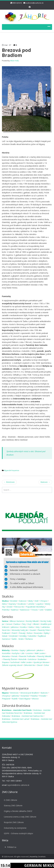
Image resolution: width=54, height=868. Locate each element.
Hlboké (36, 624)
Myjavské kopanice (12, 470)
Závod (40, 665)
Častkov (17, 624)
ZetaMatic (42, 857)
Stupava (6, 662)
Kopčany (12, 604)
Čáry (24, 624)
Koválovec (22, 604)
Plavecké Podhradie (27, 656)
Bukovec (45, 482)
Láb (23, 653)
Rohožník (23, 659)
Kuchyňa (16, 653)
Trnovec (35, 610)
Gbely (31, 601)
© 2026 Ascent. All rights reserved (15, 857)
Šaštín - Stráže (18, 639)
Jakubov (40, 650)
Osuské (33, 630)
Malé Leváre (40, 653)
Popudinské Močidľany (36, 607)
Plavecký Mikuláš (44, 656)
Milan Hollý (15, 61)
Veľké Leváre (27, 662)
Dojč (30, 624)
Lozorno (30, 653)
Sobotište (33, 636)
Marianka (6, 656)
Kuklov (32, 627)
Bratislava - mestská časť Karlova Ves (28, 716)
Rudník (15, 699)
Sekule (5, 636)
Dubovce (23, 601)
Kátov (5, 604)
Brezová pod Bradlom (30, 693)
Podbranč (6, 633)
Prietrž (15, 633)
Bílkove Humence (17, 621)
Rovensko (38, 633)
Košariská (25, 696)
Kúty (38, 627)
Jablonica (15, 627)
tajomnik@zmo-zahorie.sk (16, 785)
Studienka (42, 659)
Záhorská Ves (30, 665)
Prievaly (22, 633)
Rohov (30, 633)
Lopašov (40, 604)
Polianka (34, 696)
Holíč (37, 601)
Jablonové (31, 650)
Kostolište (6, 653)
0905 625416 (17, 3)
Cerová (9, 624)
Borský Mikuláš (33, 621)
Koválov (24, 627)
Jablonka (16, 696)
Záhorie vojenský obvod (12, 665)
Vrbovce (35, 699)
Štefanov (29, 639)
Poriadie (43, 696)
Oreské (10, 607)
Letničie (31, 604)
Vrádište (48, 610)
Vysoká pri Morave (41, 662)
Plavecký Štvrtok (10, 659)
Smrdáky (23, 636)
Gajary (23, 650)
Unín (42, 610)
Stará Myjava (25, 699)
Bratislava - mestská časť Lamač (16, 719)
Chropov (44, 601)
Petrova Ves (19, 607)
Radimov (15, 610)
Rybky (47, 633)
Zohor (46, 665)
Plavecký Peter (44, 630)
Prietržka (6, 610)
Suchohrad (15, 662)
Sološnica (32, 659)
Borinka (15, 650)
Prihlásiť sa (10, 847)
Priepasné (6, 699)
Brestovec (9, 482)
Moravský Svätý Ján (20, 630)
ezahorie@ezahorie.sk (35, 3)
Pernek (15, 656)
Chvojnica (6, 696)
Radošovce (25, 610)
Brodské (14, 601)
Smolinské (14, 636)
